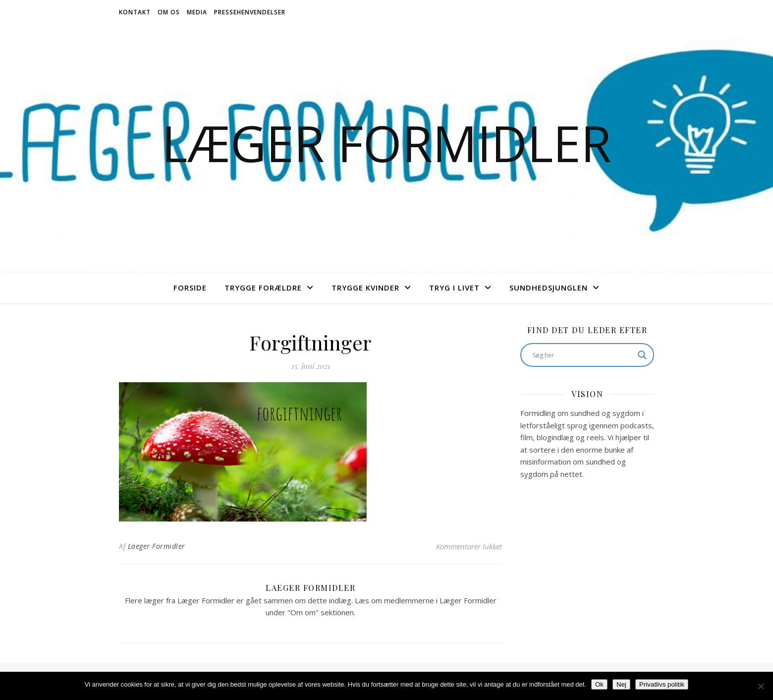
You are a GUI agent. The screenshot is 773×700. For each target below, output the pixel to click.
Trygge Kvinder (365, 288)
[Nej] (761, 686)
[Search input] (583, 355)
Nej (621, 684)
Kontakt (135, 12)
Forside (190, 288)
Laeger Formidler (157, 546)
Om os (169, 12)
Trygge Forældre (263, 288)
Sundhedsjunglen (549, 288)
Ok (599, 684)
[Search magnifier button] (642, 355)
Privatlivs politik (662, 684)
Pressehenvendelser (250, 12)
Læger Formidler (386, 143)
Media (197, 12)
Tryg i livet (454, 288)
